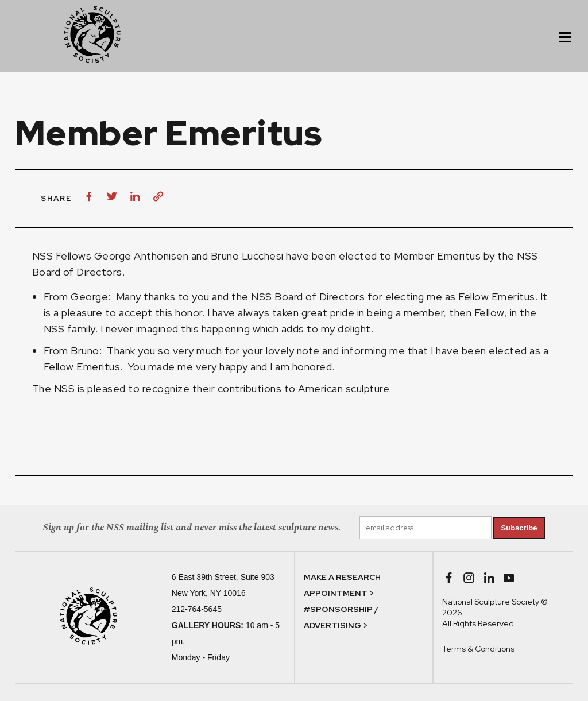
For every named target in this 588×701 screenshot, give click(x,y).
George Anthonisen (142, 256)
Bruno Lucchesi (247, 256)
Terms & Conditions (478, 649)
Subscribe (519, 528)
